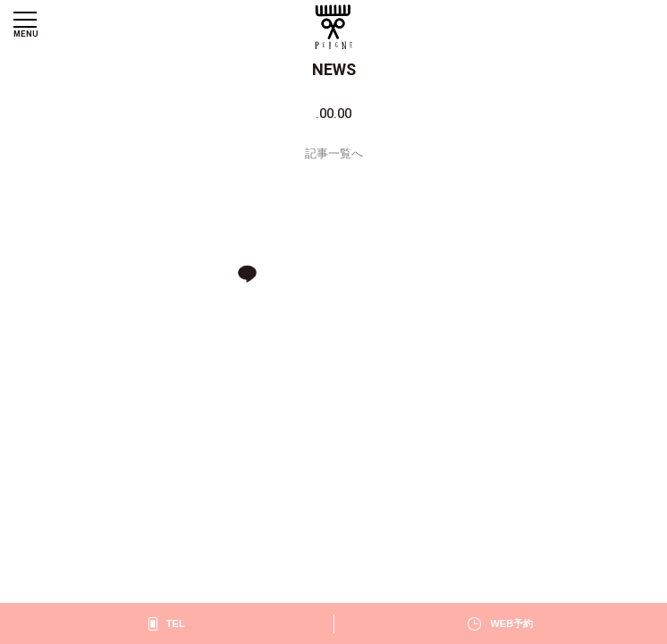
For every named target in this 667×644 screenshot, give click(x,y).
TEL (176, 623)
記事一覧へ (334, 153)
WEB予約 (511, 623)
